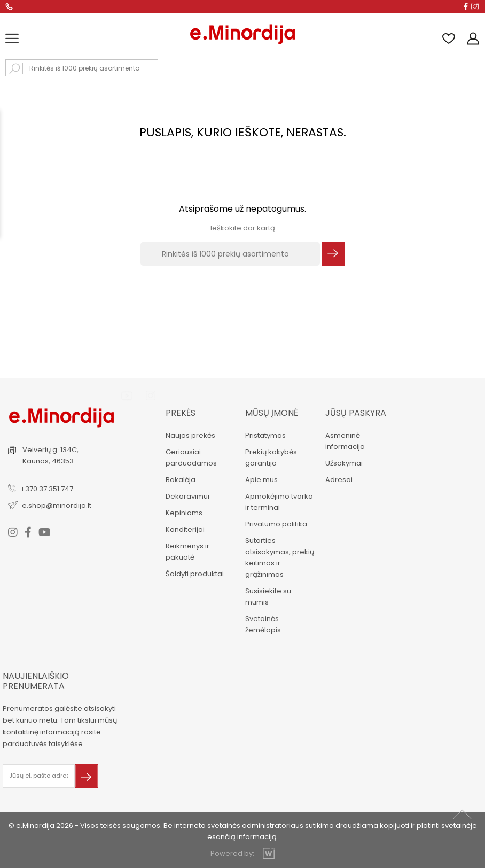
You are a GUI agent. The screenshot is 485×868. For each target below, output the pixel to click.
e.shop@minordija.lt (57, 505)
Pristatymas (265, 435)
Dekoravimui (187, 496)
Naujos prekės (190, 435)
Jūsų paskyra (356, 413)
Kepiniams (184, 513)
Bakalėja (181, 480)
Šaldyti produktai (195, 574)
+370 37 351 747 (47, 489)
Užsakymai (344, 463)
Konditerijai (185, 529)
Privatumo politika (276, 524)
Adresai (339, 480)
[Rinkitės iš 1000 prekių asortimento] (230, 254)
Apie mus (261, 480)
